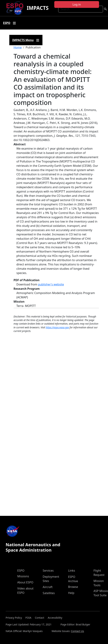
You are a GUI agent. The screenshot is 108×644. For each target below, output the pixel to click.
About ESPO (25, 582)
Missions (23, 576)
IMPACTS (38, 8)
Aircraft (48, 587)
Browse (73, 587)
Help (71, 593)
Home (18, 47)
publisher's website (51, 284)
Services (48, 571)
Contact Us (77, 631)
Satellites (49, 593)
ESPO (21, 571)
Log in (77, 4)
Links (72, 571)
